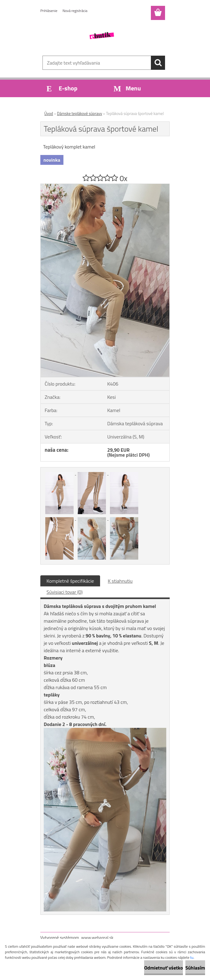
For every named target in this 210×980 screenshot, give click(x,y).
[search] (158, 63)
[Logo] (101, 36)
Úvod (49, 113)
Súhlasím (195, 968)
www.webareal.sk (97, 937)
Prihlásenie (49, 11)
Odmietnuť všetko (164, 968)
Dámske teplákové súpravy (79, 113)
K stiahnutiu (120, 581)
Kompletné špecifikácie (70, 581)
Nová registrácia (75, 11)
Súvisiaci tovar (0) (65, 592)
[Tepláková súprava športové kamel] (105, 186)
